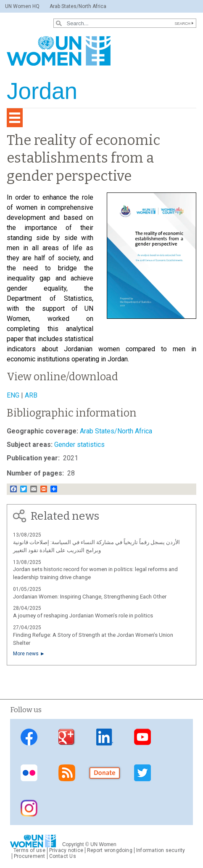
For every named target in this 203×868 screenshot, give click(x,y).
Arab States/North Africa (78, 6)
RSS (67, 773)
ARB (31, 395)
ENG (13, 395)
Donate (105, 773)
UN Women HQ (22, 6)
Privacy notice (66, 850)
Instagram (29, 808)
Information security (161, 850)
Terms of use (29, 850)
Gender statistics (79, 445)
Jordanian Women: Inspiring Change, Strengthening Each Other (90, 597)
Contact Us (63, 856)
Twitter (142, 773)
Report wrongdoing (110, 850)
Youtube (142, 737)
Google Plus (67, 737)
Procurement (30, 856)
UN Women (103, 844)
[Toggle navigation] (15, 118)
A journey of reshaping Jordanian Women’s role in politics (83, 616)
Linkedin (105, 737)
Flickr (29, 773)
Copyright (73, 844)
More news (26, 654)
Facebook (29, 737)
